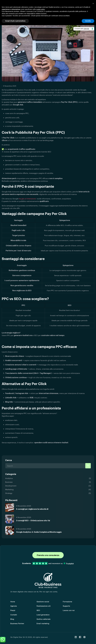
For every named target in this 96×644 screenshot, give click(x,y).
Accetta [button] (88, 21)
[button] (93, 3)
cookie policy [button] (40, 9)
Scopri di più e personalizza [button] (15, 21)
